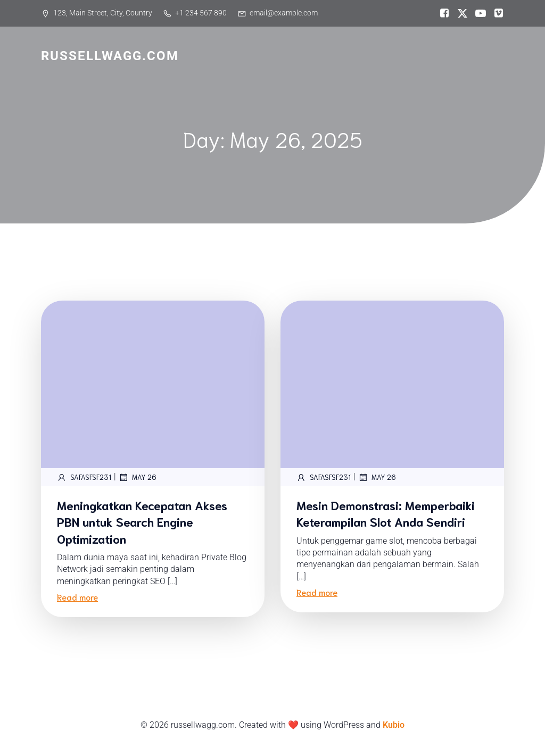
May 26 (138, 477)
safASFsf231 (84, 477)
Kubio (394, 725)
